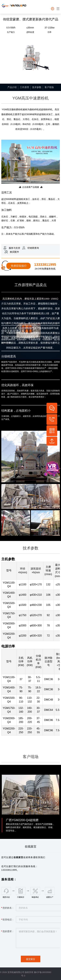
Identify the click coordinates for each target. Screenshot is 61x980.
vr (49, 468)
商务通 (32, 857)
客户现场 (49, 87)
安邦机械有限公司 (16, 972)
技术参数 (37, 87)
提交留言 (31, 959)
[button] (5, 802)
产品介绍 (12, 87)
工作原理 (24, 87)
